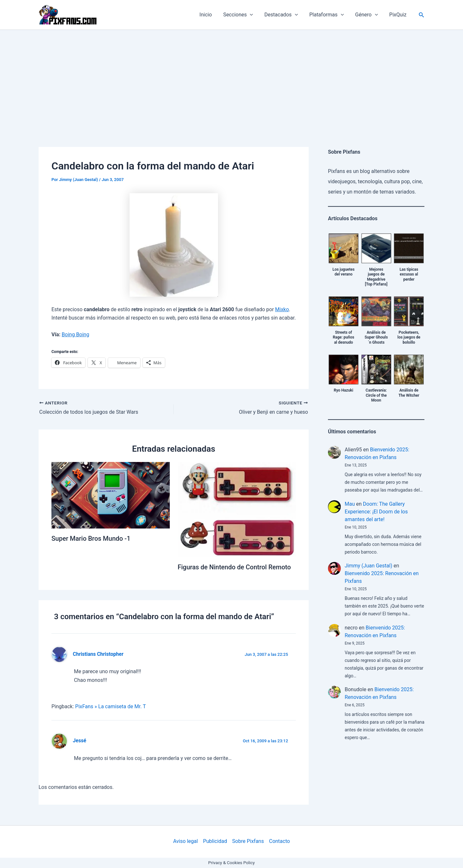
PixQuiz (398, 15)
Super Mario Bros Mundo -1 (91, 538)
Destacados (285, 15)
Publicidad (215, 841)
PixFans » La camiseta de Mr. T (111, 706)
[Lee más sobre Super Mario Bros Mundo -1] (111, 495)
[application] (255, 15)
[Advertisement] (232, 78)
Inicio (212, 15)
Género (368, 15)
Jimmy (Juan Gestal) (368, 566)
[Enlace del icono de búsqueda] (422, 15)
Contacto (280, 841)
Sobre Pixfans (248, 841)
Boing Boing (76, 335)
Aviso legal (185, 841)
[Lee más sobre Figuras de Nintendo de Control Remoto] (237, 509)
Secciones (243, 15)
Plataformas (329, 15)
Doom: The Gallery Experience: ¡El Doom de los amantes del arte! (376, 512)
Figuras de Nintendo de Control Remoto (234, 567)
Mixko (282, 309)
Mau (350, 504)
